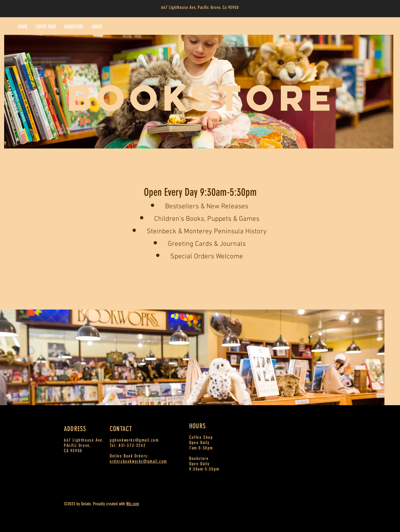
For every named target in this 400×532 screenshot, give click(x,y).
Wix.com (132, 504)
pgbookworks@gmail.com (134, 440)
